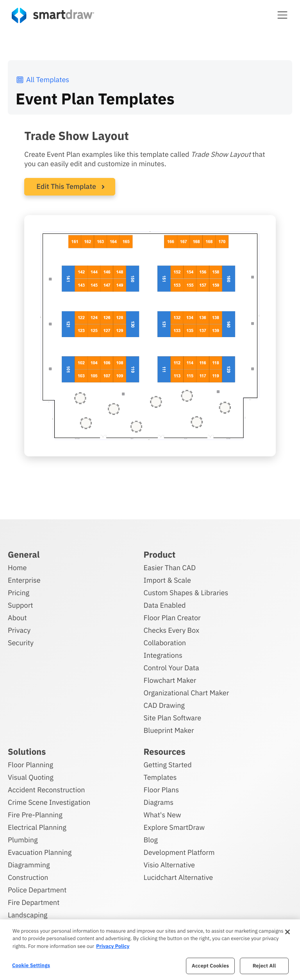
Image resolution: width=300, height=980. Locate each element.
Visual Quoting (31, 777)
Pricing (19, 592)
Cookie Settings (31, 965)
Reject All (264, 966)
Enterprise (24, 580)
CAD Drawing (164, 705)
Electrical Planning (37, 827)
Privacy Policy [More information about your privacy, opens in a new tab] (113, 946)
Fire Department (34, 902)
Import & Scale (167, 580)
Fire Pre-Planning (35, 814)
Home (17, 567)
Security (21, 642)
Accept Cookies (210, 966)
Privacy (19, 630)
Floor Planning (30, 764)
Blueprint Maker (169, 730)
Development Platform (179, 852)
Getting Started (168, 764)
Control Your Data (171, 667)
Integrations (163, 655)
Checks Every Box (172, 630)
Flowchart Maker (170, 680)
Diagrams (159, 802)
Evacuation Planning (40, 852)
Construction (28, 877)
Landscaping (28, 914)
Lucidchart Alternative (179, 877)
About (17, 617)
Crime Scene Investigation (49, 802)
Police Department (37, 889)
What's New (162, 814)
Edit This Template (66, 186)
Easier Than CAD (170, 567)
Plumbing (23, 839)
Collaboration (165, 642)
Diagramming (29, 864)
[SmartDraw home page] (53, 15)
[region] (150, 950)
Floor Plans (161, 789)
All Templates (42, 80)
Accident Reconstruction (46, 789)
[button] (282, 15)
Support (21, 605)
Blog (151, 839)
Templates (160, 777)
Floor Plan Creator (172, 617)
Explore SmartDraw (174, 827)
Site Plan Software (172, 717)
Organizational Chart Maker (187, 692)
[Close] (287, 932)
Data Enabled (165, 605)
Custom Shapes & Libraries (186, 592)
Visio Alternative (169, 864)
